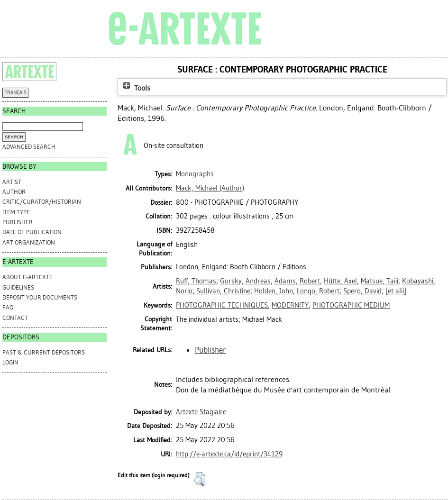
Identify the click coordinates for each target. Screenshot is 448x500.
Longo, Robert (318, 291)
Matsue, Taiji (379, 281)
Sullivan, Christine (223, 291)
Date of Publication (32, 232)
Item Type (16, 212)
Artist (12, 182)
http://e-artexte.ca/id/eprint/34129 (229, 454)
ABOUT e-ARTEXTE (27, 277)
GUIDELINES (18, 287)
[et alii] (396, 291)
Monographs (195, 174)
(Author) (210, 188)
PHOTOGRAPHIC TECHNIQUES (222, 305)
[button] (200, 479)
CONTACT (15, 318)
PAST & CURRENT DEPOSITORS (44, 352)
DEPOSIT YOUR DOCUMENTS (40, 297)
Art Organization (29, 242)
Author (14, 192)
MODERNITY (290, 305)
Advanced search (29, 147)
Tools (136, 88)
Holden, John (274, 291)
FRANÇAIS (15, 93)
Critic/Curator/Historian (42, 202)
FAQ (8, 307)
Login (10, 362)
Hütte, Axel (340, 281)
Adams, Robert (297, 281)
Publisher (18, 222)
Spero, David (362, 291)
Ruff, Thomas (196, 281)
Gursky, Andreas (245, 281)
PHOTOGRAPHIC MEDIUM (351, 305)
